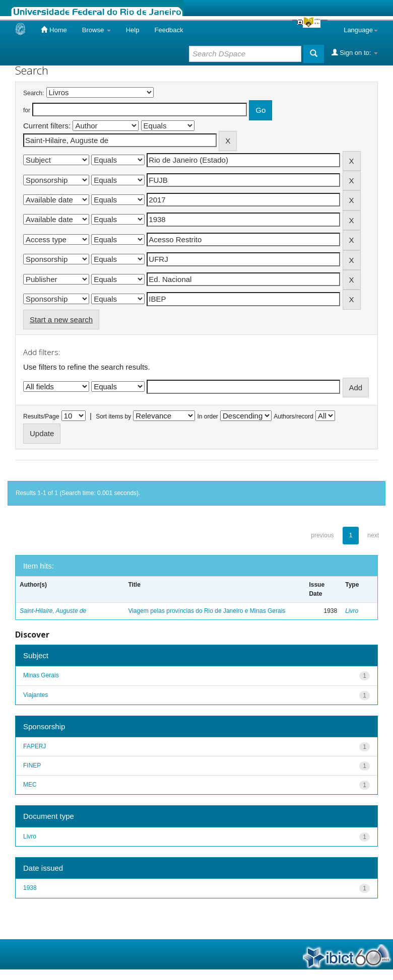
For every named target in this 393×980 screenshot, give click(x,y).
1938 (30, 888)
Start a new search (61, 320)
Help (133, 30)
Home (54, 30)
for (27, 110)
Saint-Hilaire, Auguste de (53, 611)
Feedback (169, 30)
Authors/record (293, 416)
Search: (34, 93)
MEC (30, 785)
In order (208, 416)
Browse (96, 30)
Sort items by (113, 416)
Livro (352, 611)
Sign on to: (355, 52)
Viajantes (36, 695)
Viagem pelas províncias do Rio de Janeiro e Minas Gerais (207, 611)
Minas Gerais (41, 675)
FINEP (32, 765)
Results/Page (41, 416)
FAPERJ (35, 746)
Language (361, 30)
